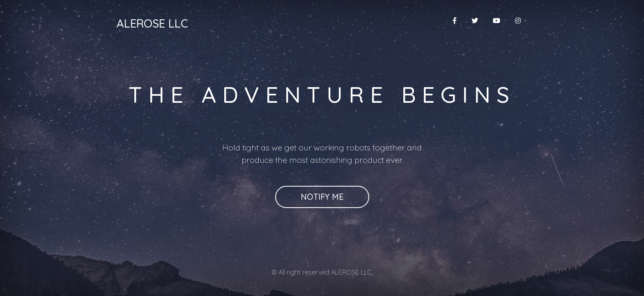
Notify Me (322, 197)
